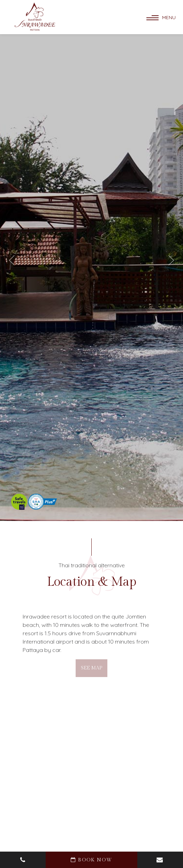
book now (92, 860)
